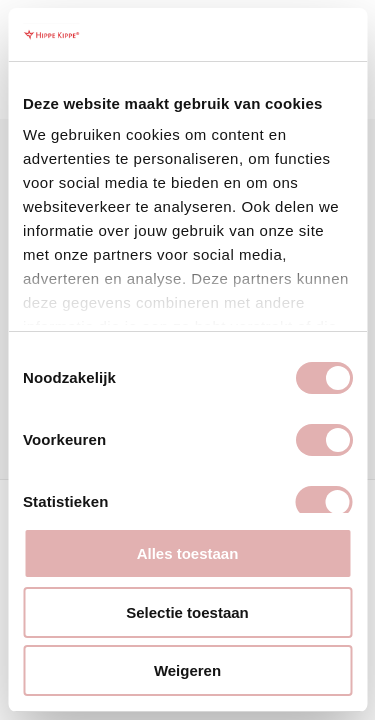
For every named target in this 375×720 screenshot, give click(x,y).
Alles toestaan (188, 553)
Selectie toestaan (187, 612)
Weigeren (187, 670)
